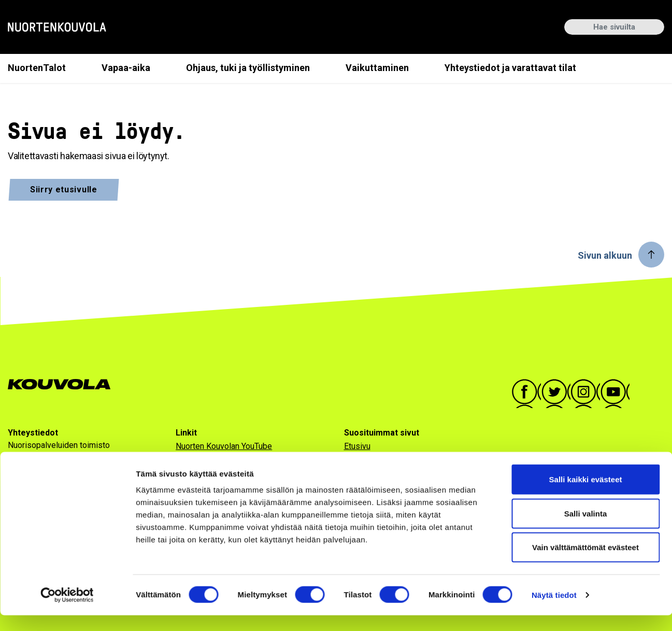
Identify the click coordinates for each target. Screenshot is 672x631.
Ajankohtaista (368, 461)
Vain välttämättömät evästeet (585, 563)
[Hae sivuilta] (614, 27)
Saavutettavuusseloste (217, 461)
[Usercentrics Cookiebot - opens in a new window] (67, 611)
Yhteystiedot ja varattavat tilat (510, 68)
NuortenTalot (37, 68)
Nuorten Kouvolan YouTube (224, 446)
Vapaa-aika (126, 68)
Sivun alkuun (605, 255)
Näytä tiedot (554, 611)
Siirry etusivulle (64, 190)
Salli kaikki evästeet (586, 495)
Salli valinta (586, 529)
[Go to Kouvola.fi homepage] (63, 384)
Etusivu (357, 446)
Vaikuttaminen (377, 68)
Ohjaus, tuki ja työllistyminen (248, 68)
